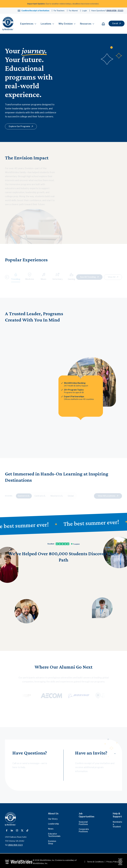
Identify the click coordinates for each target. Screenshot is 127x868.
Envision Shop (52, 842)
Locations (47, 24)
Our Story (53, 819)
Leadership (53, 824)
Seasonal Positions (83, 823)
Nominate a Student (117, 824)
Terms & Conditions (95, 862)
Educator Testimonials (54, 835)
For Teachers (59, 11)
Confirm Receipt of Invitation (35, 11)
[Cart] (105, 24)
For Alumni (73, 11)
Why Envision (67, 24)
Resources (87, 24)
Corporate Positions (84, 830)
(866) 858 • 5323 (115, 11)
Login (84, 11)
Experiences (28, 24)
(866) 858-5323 (15, 845)
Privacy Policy (112, 862)
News (51, 829)
